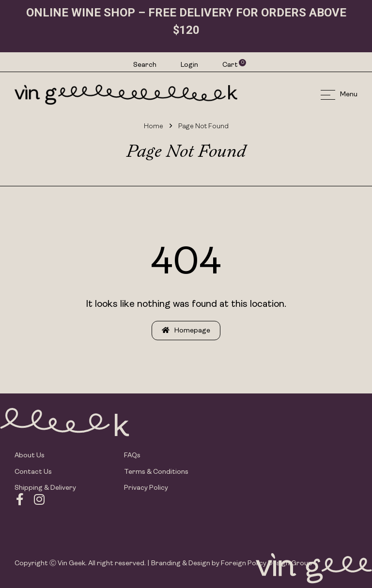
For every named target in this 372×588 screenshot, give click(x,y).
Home (154, 127)
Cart (231, 65)
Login (189, 65)
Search (145, 65)
